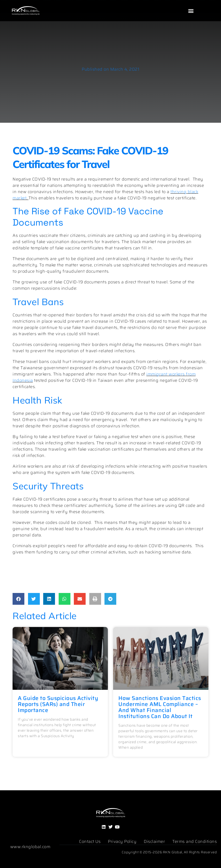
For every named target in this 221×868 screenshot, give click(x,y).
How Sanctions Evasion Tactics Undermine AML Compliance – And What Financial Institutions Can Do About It (160, 707)
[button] (191, 11)
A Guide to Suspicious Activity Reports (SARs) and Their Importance (58, 704)
